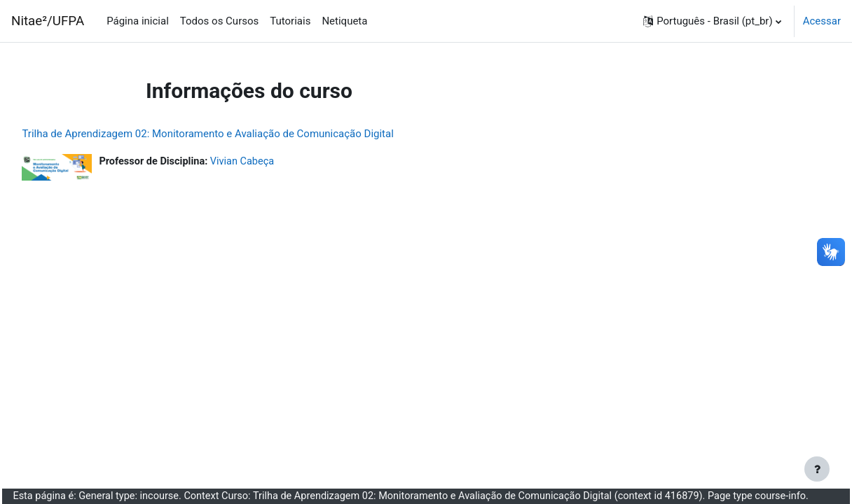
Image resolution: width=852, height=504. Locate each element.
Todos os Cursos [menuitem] (219, 21)
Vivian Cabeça (279, 162)
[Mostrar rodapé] (817, 469)
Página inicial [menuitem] (138, 21)
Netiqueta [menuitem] (344, 21)
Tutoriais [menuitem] (290, 21)
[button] (712, 21)
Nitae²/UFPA (48, 21)
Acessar (822, 21)
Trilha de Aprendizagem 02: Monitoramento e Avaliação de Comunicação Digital (239, 134)
